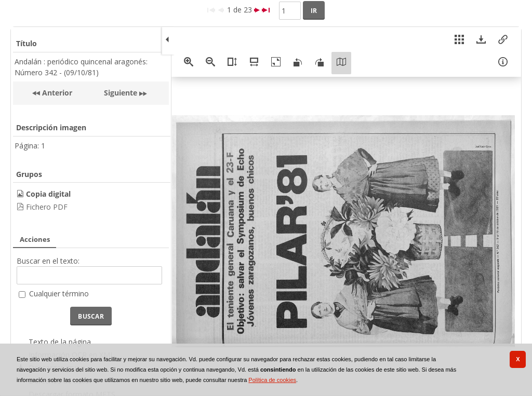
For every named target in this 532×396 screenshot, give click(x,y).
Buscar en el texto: (48, 261)
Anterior (56, 93)
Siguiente (121, 93)
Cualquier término (59, 293)
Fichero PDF (47, 207)
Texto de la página (60, 342)
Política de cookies (272, 380)
